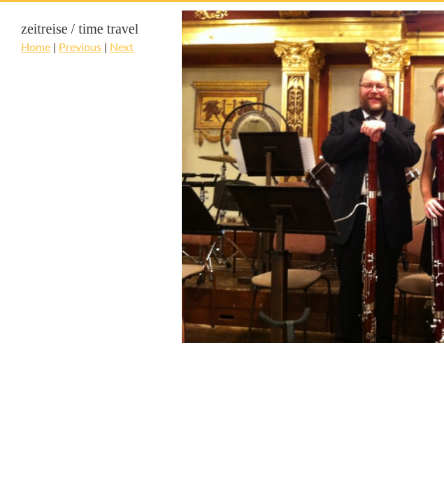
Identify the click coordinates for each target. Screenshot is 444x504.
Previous (80, 47)
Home (36, 47)
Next (122, 47)
